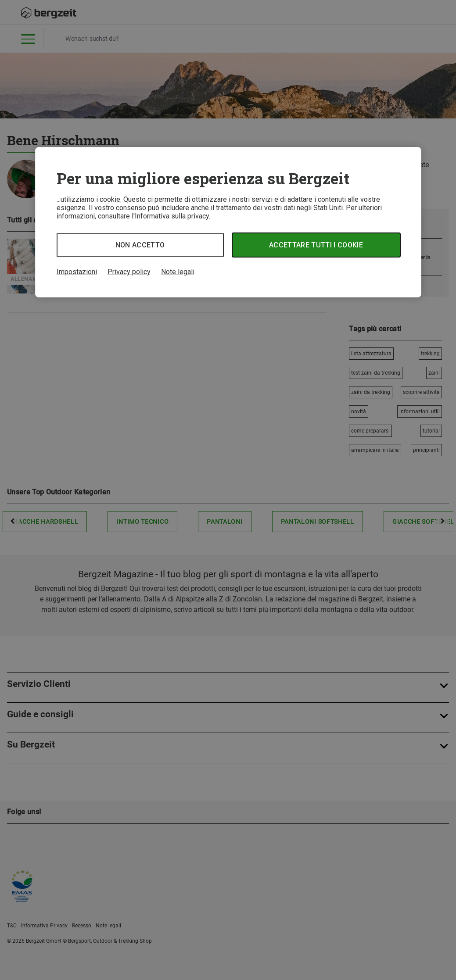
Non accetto (140, 245)
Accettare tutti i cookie (316, 245)
